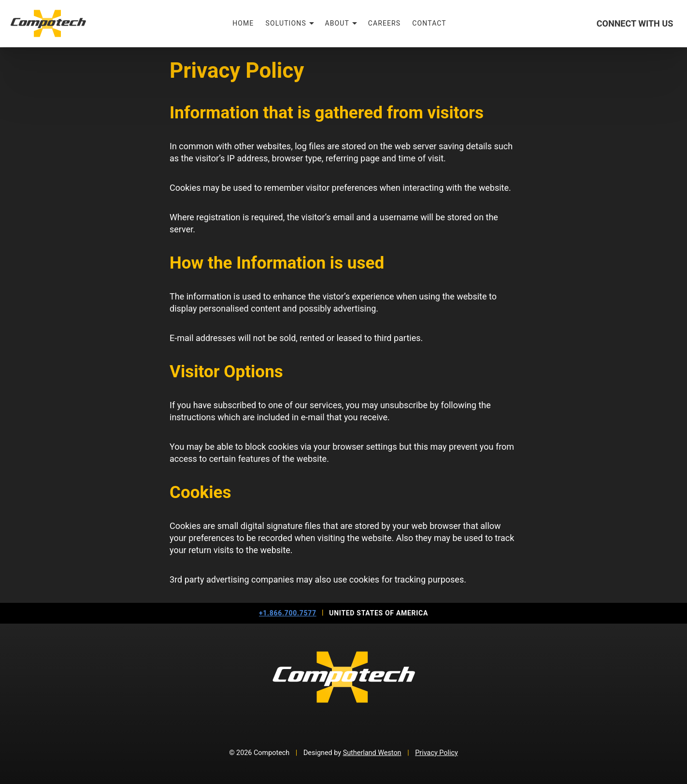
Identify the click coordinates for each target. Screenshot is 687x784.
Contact (429, 23)
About (337, 23)
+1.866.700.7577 (288, 613)
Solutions (286, 23)
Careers (385, 23)
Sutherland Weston (372, 753)
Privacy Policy (437, 753)
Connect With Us (635, 23)
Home (243, 23)
